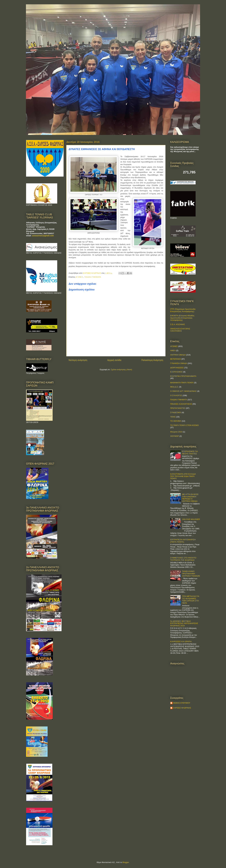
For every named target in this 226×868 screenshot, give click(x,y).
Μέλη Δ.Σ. (174, 387)
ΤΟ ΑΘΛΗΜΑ (176, 421)
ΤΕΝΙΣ (173, 417)
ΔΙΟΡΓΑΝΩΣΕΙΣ (177, 368)
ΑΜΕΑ (173, 350)
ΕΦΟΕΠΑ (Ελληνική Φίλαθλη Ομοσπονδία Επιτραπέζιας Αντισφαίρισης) (182, 318)
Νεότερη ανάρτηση (78, 360)
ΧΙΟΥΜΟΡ (175, 436)
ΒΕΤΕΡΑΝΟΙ (175, 359)
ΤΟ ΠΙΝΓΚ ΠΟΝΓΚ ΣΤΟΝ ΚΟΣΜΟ (184, 425)
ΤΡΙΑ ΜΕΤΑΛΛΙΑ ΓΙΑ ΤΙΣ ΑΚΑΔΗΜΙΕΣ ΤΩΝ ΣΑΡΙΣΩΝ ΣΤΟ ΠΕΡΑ (191, 600)
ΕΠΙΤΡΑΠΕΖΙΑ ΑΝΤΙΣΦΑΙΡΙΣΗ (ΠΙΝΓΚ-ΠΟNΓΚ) (183, 541)
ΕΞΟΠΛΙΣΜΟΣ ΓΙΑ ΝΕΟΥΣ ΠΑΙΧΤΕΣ (190, 453)
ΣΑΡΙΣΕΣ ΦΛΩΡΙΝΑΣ (182, 708)
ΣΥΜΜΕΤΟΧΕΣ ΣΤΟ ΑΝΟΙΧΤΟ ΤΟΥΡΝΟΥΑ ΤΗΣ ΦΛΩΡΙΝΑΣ (183, 559)
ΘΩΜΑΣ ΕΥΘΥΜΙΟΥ (182, 703)
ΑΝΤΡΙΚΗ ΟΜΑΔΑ (178, 355)
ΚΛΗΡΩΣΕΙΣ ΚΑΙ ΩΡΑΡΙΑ (181, 641)
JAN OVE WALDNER (191, 519)
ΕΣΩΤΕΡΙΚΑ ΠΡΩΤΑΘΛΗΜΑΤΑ (183, 376)
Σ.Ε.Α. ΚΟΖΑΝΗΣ (178, 324)
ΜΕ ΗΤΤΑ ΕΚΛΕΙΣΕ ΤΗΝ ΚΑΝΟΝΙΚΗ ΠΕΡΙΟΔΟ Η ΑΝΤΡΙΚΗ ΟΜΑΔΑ (190, 498)
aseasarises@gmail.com (43, 236)
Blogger (126, 862)
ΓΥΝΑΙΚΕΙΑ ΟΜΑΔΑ (179, 363)
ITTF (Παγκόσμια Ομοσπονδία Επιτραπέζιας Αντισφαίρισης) (183, 310)
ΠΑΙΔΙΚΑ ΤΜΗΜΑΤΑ (93, 277)
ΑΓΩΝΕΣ (79, 277)
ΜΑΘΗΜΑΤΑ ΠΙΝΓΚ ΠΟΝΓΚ (182, 383)
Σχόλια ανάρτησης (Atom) (121, 369)
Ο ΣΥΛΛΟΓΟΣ (176, 395)
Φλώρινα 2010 (176, 432)
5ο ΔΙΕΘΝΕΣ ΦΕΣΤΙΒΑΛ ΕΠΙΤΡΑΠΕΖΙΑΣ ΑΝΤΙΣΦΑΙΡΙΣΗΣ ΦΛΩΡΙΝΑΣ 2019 (184, 623)
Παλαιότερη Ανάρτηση (152, 360)
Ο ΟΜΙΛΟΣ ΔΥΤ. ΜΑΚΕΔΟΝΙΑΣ (183, 391)
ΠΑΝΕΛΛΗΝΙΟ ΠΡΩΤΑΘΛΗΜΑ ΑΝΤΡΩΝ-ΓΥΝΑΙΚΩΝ (191, 574)
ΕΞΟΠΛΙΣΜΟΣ (176, 372)
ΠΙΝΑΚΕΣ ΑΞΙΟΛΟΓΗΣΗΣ (181, 404)
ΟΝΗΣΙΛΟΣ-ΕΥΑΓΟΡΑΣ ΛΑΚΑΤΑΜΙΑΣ (180, 330)
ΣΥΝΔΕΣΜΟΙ (176, 412)
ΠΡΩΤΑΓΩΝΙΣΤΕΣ (178, 408)
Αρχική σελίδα (114, 360)
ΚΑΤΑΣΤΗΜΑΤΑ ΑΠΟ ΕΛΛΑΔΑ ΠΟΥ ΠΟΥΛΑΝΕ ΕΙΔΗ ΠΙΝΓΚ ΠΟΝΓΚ (183, 476)
